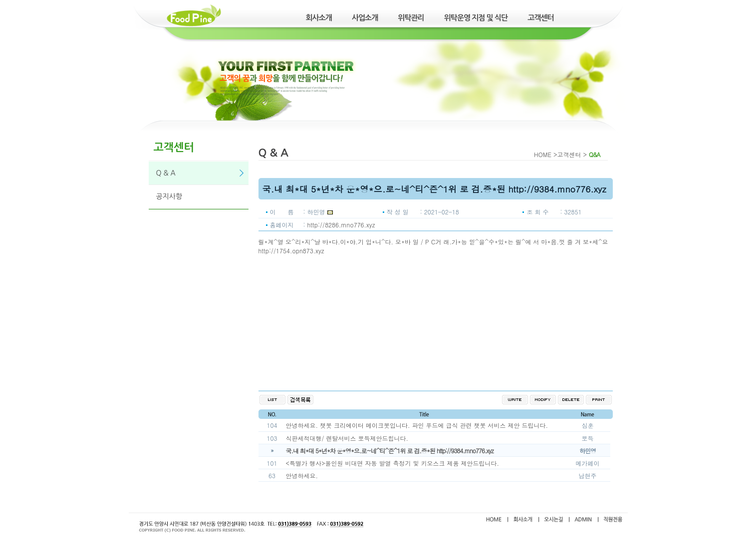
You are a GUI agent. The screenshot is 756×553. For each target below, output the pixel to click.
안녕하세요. (302, 475)
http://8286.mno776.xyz (341, 225)
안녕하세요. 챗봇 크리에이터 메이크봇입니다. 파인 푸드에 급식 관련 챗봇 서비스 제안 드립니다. (417, 425)
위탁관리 (411, 18)
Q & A (166, 173)
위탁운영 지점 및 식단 (476, 18)
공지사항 (169, 196)
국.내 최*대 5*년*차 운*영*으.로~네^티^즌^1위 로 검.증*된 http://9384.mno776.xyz (390, 451)
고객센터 (540, 18)
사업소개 (365, 18)
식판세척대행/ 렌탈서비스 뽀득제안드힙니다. (347, 438)
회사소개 (319, 18)
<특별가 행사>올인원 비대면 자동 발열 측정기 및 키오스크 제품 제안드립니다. (393, 463)
